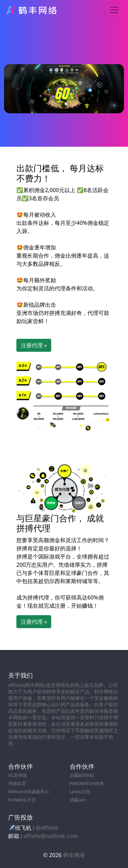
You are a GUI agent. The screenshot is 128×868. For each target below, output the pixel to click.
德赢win (78, 800)
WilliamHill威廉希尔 (29, 792)
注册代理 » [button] (34, 345)
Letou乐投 (80, 792)
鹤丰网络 (74, 855)
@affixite (47, 828)
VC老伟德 (18, 775)
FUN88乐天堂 (22, 800)
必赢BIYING (82, 775)
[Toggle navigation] (114, 10)
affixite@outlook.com (51, 836)
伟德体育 (17, 783)
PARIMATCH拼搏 (87, 783)
